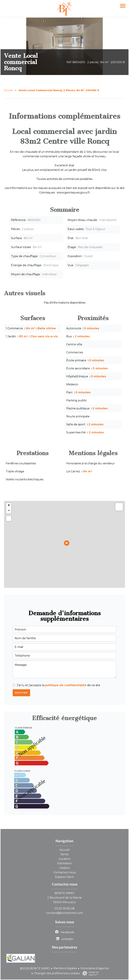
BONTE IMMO (64, 893)
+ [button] (9, 506)
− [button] (9, 511)
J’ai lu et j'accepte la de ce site (58, 685)
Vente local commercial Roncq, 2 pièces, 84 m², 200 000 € (59, 90)
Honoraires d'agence (95, 968)
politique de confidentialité (66, 685)
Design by (90, 973)
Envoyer (21, 693)
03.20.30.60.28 (64, 908)
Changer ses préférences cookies (57, 973)
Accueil (8, 90)
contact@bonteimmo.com (65, 913)
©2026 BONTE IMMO (35, 968)
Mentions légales (65, 968)
